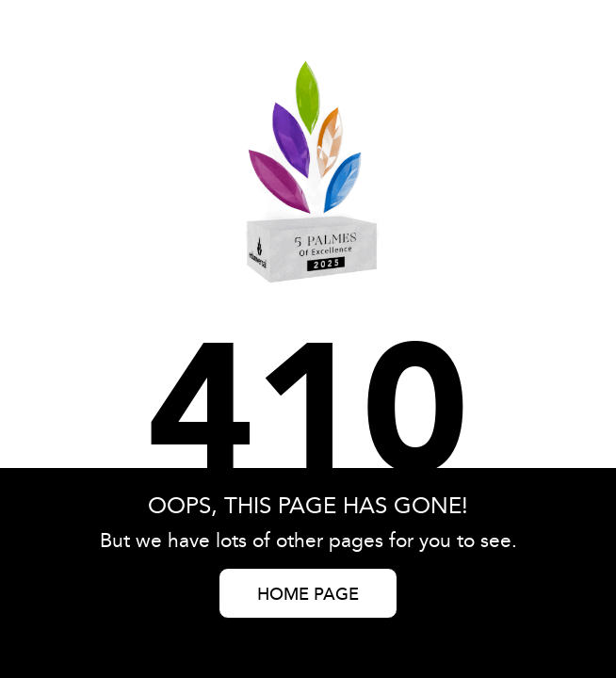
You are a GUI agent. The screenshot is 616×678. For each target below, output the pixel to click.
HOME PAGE (308, 595)
